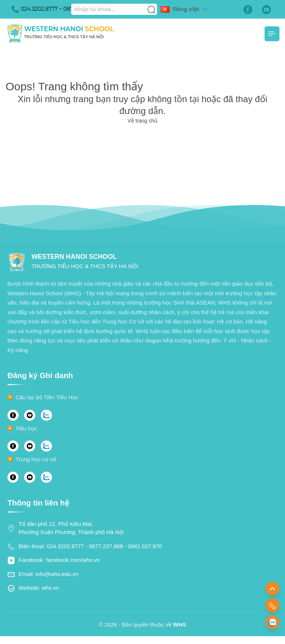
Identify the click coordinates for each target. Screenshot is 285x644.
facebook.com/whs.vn (73, 560)
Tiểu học (26, 428)
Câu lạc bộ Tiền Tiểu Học (47, 397)
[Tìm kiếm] (151, 6)
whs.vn (50, 588)
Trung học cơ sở (36, 459)
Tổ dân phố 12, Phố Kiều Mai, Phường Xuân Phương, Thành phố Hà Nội (71, 528)
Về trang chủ (142, 121)
